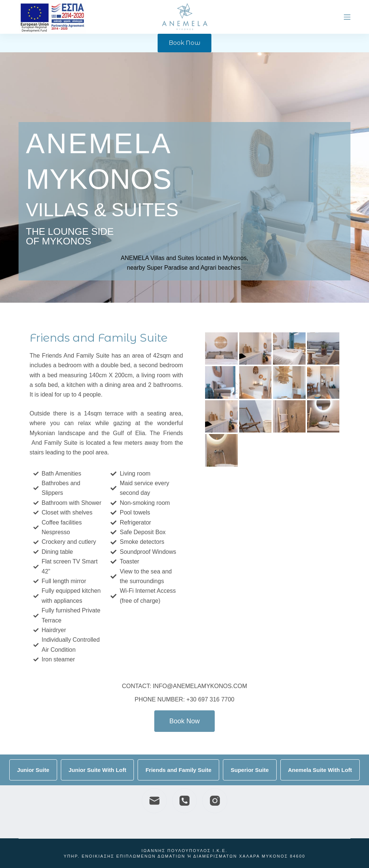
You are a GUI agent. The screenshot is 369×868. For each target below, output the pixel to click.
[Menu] (347, 17)
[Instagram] (215, 801)
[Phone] (185, 801)
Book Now (184, 43)
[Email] (154, 801)
